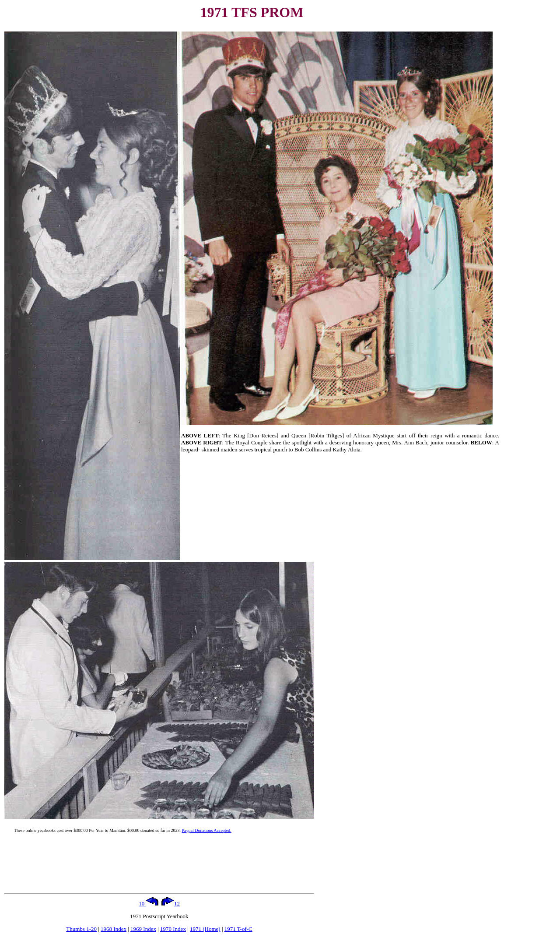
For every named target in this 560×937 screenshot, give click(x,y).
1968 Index (114, 929)
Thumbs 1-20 (81, 929)
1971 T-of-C (238, 929)
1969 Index (143, 929)
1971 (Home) (205, 929)
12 (171, 904)
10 (149, 904)
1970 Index (173, 929)
